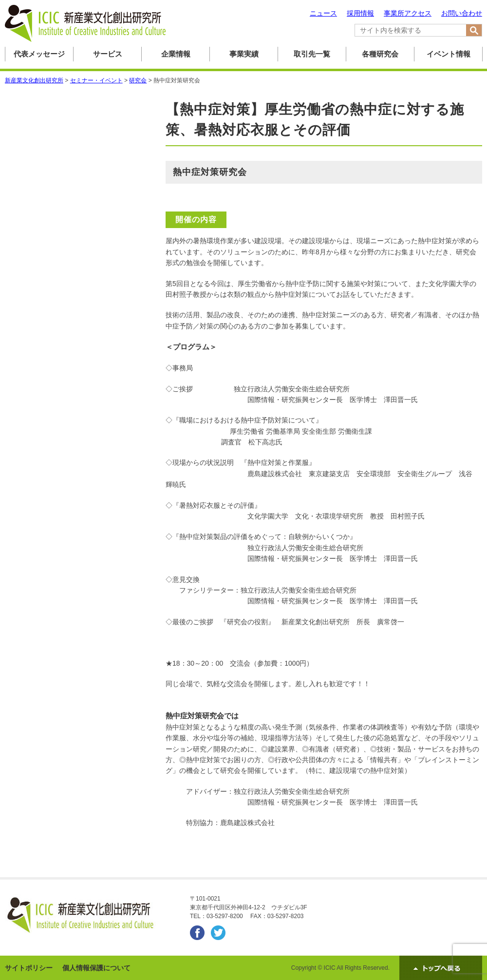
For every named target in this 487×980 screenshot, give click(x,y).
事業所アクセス (408, 13)
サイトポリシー (29, 968)
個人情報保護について (96, 968)
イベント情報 (449, 54)
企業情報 (176, 54)
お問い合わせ (462, 13)
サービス (108, 54)
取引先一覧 (312, 54)
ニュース (323, 13)
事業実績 (244, 54)
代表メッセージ (39, 54)
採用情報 (360, 13)
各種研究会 (380, 54)
